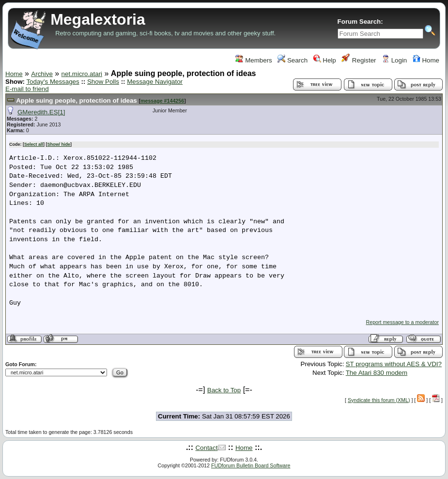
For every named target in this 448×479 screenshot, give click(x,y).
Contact (206, 448)
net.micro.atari (82, 74)
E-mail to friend (27, 89)
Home (426, 60)
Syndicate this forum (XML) (379, 400)
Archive (42, 74)
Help (325, 60)
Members (254, 60)
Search (293, 60)
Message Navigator (155, 82)
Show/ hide (59, 144)
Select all (34, 144)
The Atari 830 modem (377, 373)
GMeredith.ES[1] (41, 112)
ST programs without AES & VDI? (394, 364)
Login (394, 60)
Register (359, 60)
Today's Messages (53, 82)
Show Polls (103, 82)
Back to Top (224, 390)
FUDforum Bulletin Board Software (251, 465)
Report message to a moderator (402, 322)
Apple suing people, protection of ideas (77, 100)
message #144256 (162, 101)
